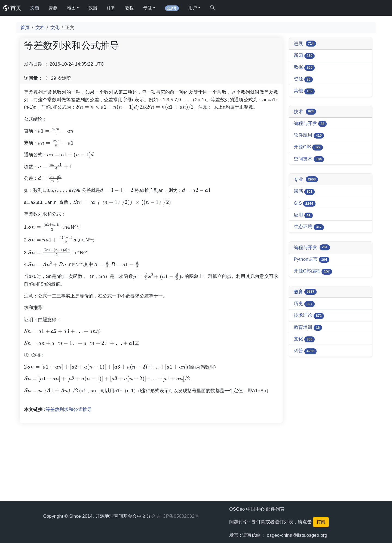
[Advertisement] (151, 127)
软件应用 (309, 135)
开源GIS (308, 147)
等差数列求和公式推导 (69, 486)
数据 (93, 8)
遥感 (304, 191)
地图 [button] (71, 8)
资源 (53, 8)
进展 (305, 44)
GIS (305, 203)
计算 (111, 8)
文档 (35, 8)
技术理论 (309, 316)
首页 (12, 8)
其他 (304, 91)
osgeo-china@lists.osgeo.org (297, 535)
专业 (306, 179)
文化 (55, 27)
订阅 (321, 522)
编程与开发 (310, 124)
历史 (304, 304)
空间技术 (309, 159)
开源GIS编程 (313, 271)
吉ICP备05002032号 (178, 516)
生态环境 (309, 227)
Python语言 (312, 260)
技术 (305, 112)
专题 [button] (148, 8)
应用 (303, 215)
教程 (129, 8)
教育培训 (308, 328)
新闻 (304, 56)
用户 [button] (193, 8)
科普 (305, 351)
